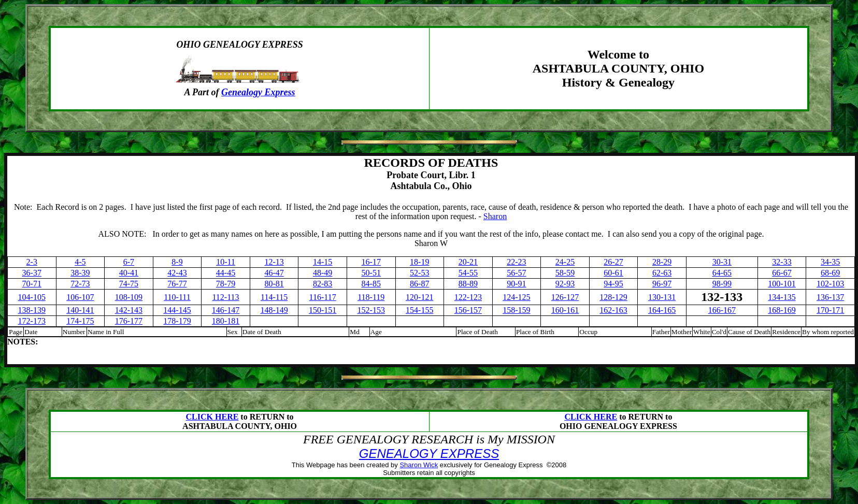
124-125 (516, 297)
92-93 (565, 284)
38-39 (80, 273)
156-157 (468, 310)
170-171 (830, 310)
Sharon (495, 216)
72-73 (80, 284)
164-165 (662, 310)
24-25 (565, 262)
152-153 (371, 310)
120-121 (419, 297)
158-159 (516, 310)
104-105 (32, 297)
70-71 (32, 284)
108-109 (129, 297)
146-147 (226, 310)
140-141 (80, 310)
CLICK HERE (212, 417)
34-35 (830, 262)
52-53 (419, 273)
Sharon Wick (419, 465)
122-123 (468, 297)
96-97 (662, 284)
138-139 (32, 310)
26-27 (613, 262)
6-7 (129, 262)
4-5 (80, 262)
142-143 (129, 310)
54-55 (468, 273)
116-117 (323, 297)
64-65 (722, 273)
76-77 (177, 284)
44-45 (226, 273)
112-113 (225, 297)
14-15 (323, 262)
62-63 (662, 273)
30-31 (722, 262)
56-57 (516, 273)
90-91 (516, 284)
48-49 (323, 273)
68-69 (830, 273)
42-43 (177, 273)
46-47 (274, 273)
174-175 (80, 321)
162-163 (613, 310)
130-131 (662, 297)
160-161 (565, 310)
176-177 (129, 321)
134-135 (782, 297)
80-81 (274, 284)
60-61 (613, 273)
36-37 (32, 273)
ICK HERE (597, 417)
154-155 (419, 310)
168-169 (782, 310)
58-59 (565, 273)
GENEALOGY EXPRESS (429, 453)
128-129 (613, 297)
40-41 (129, 273)
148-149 (274, 310)
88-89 (468, 284)
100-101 (782, 284)
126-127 (565, 297)
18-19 (419, 262)
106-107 (80, 297)
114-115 (274, 297)
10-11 (226, 262)
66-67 (782, 273)
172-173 (32, 321)
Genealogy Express (258, 92)
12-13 (274, 262)
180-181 (226, 321)
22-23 (516, 262)
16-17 (371, 262)
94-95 (613, 284)
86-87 (419, 284)
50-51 (371, 273)
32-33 (782, 262)
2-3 (32, 262)
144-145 (177, 310)
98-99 (722, 284)
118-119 (371, 297)
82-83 (323, 284)
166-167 (722, 310)
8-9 (177, 262)
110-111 (177, 297)
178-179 (177, 321)
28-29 (662, 262)
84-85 (371, 284)
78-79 (226, 284)
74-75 (129, 284)
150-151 (323, 310)
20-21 (468, 262)
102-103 (830, 284)
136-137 (830, 297)
